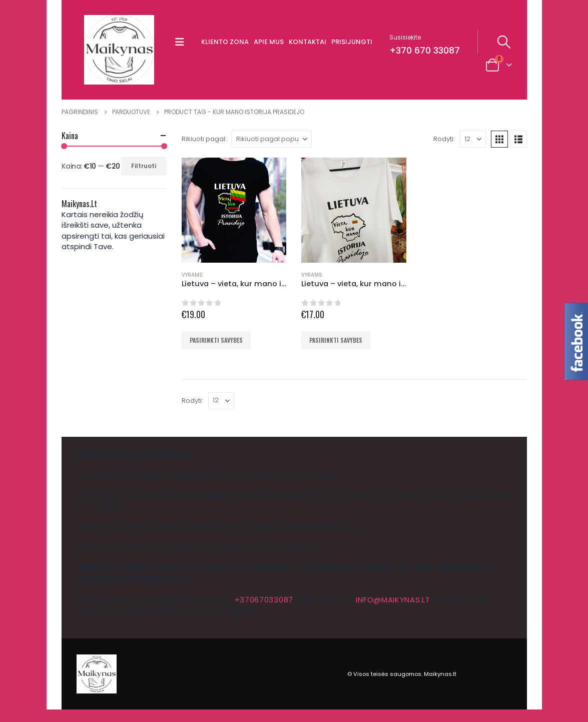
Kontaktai (308, 42)
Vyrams (192, 275)
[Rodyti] (473, 139)
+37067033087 (264, 600)
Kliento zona (225, 42)
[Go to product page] (234, 210)
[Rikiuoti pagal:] (272, 139)
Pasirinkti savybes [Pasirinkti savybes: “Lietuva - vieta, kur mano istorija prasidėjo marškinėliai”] (216, 340)
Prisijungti (352, 42)
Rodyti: (444, 139)
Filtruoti (144, 166)
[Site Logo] (119, 50)
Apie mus (269, 42)
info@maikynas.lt (393, 600)
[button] (182, 42)
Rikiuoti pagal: (204, 139)
